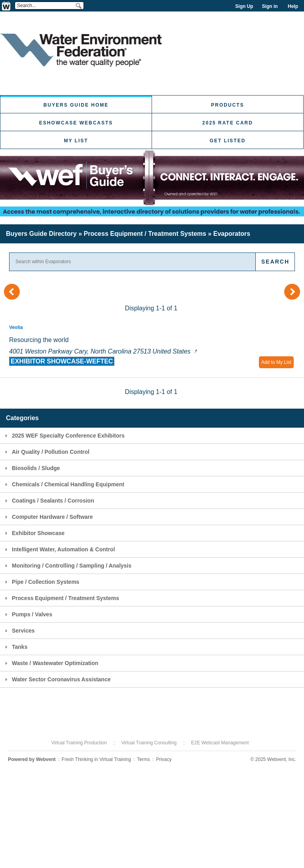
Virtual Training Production (79, 743)
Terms (143, 759)
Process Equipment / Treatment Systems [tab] (61, 598)
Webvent (46, 759)
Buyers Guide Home (76, 105)
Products (227, 105)
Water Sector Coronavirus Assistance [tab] (57, 679)
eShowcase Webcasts (76, 123)
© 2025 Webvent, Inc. (273, 759)
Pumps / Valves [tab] (28, 614)
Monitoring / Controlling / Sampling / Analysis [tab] (67, 566)
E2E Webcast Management (220, 743)
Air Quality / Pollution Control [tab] (46, 452)
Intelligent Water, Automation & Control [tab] (59, 549)
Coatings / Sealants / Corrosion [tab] (48, 501)
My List (76, 141)
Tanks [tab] (15, 647)
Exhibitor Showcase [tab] (34, 533)
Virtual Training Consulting (149, 743)
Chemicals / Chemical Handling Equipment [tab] (64, 484)
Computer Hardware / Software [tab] (48, 517)
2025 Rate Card (228, 123)
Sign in (270, 6)
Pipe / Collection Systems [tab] (41, 582)
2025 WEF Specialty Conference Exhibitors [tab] (64, 436)
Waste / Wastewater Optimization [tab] (50, 663)
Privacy (164, 759)
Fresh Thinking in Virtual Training (96, 759)
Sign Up (244, 6)
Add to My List (276, 362)
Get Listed (228, 141)
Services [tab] (19, 631)
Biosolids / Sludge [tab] (31, 468)
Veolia (16, 327)
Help (293, 6)
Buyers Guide (41, 234)
